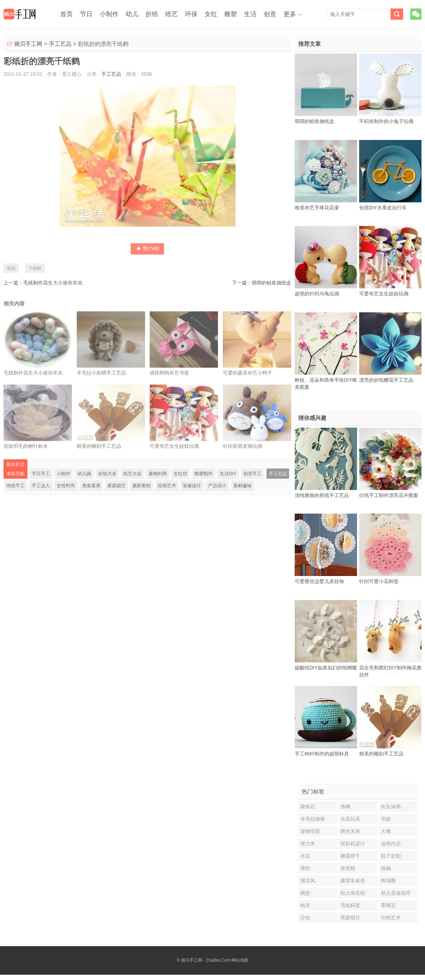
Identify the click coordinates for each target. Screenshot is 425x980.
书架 (386, 819)
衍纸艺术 (391, 918)
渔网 (345, 807)
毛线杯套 (350, 905)
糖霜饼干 (350, 856)
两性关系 (350, 831)
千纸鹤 (35, 268)
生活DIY (228, 474)
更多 (290, 14)
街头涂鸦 (391, 807)
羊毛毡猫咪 (313, 819)
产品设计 (217, 486)
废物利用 (158, 474)
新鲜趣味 (243, 486)
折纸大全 (107, 474)
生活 (250, 14)
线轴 (386, 868)
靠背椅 (348, 868)
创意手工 (252, 474)
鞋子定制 (391, 856)
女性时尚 (66, 486)
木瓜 (305, 856)
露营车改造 (353, 881)
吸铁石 (308, 807)
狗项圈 (388, 881)
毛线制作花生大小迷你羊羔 (53, 283)
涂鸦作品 (391, 844)
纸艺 (171, 14)
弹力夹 (308, 844)
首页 (67, 14)
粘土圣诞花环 (396, 893)
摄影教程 (142, 486)
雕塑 (231, 14)
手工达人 (41, 486)
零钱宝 (388, 905)
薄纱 (305, 868)
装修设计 (192, 486)
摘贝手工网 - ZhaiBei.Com (206, 960)
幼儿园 (84, 474)
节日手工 (41, 474)
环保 (191, 14)
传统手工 (15, 486)
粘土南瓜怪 (353, 893)
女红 (211, 14)
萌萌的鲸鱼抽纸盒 (271, 283)
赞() (148, 249)
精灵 (305, 905)
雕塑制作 (204, 474)
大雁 (386, 831)
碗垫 (305, 893)
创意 (270, 14)
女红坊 (180, 474)
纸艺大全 (132, 474)
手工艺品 (60, 44)
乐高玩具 (350, 819)
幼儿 (132, 14)
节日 (86, 14)
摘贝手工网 (28, 44)
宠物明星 (310, 831)
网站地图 (240, 960)
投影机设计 (353, 844)
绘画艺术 (167, 486)
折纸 (152, 14)
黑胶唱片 (350, 918)
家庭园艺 (117, 486)
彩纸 (11, 268)
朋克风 (308, 881)
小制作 (109, 14)
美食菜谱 (91, 486)
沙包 (305, 918)
